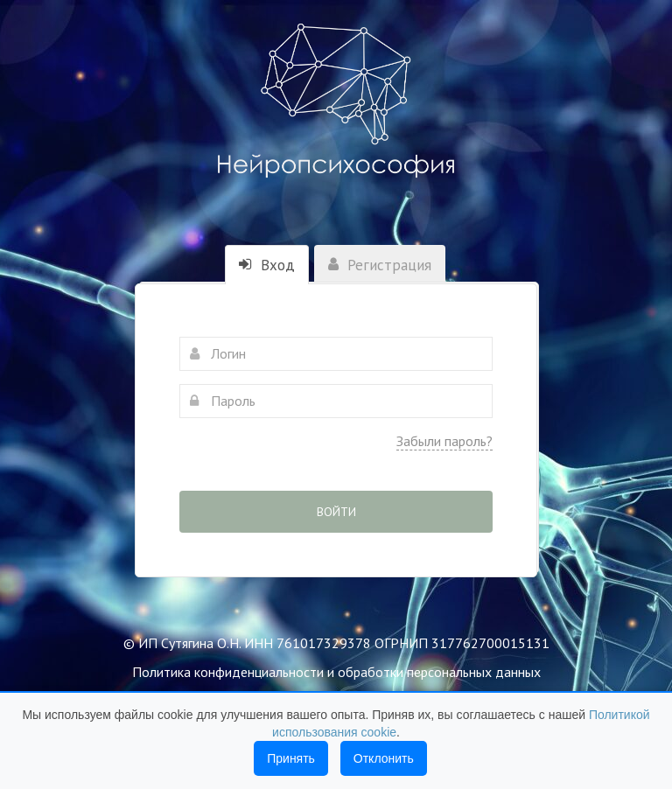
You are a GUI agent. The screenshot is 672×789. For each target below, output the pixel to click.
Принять (291, 758)
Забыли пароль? (444, 441)
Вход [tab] (267, 265)
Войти (336, 512)
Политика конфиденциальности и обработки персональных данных (336, 672)
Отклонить (384, 758)
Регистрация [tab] (380, 265)
